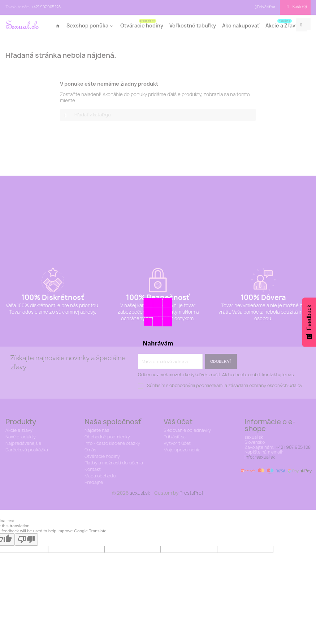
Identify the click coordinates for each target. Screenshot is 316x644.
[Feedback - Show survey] (309, 322)
